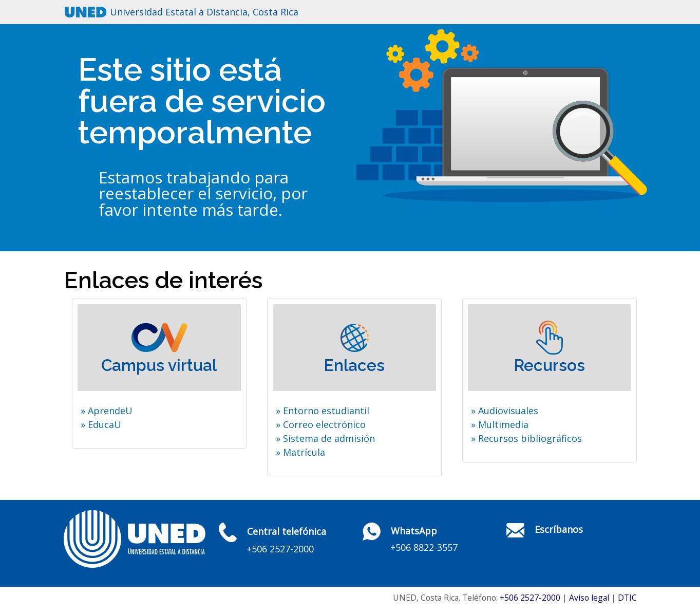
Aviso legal (589, 598)
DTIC (627, 598)
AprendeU (110, 411)
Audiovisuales (508, 411)
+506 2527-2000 (530, 598)
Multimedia (503, 424)
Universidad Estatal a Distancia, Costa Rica (204, 12)
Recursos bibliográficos (530, 438)
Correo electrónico (324, 424)
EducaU (105, 424)
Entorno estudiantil (326, 411)
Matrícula (304, 452)
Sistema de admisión (329, 438)
